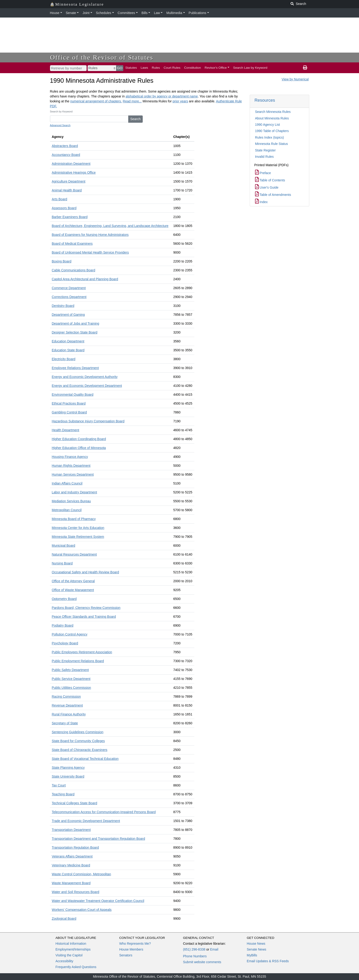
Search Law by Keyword (250, 68)
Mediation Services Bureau (71, 501)
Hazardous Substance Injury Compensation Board (88, 421)
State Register (265, 150)
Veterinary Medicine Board (71, 865)
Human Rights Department (71, 466)
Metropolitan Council (67, 510)
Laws (144, 68)
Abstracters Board (65, 146)
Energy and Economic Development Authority (85, 377)
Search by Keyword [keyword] (61, 111)
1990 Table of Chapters (272, 131)
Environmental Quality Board (73, 395)
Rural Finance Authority (69, 714)
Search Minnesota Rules (273, 112)
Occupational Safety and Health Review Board (85, 572)
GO (120, 68)
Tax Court (59, 785)
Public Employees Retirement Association (82, 652)
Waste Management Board (71, 883)
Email (214, 949)
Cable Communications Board (74, 270)
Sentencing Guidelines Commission (78, 732)
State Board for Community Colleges (78, 741)
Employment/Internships (73, 949)
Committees (126, 13)
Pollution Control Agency (70, 634)
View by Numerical (295, 79)
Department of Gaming (68, 315)
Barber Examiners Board (70, 217)
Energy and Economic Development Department (87, 386)
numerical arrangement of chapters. (96, 101)
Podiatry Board (63, 625)
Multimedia (174, 13)
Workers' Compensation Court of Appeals (82, 910)
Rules (156, 68)
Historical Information (71, 944)
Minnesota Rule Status (272, 144)
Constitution (192, 68)
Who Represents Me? (135, 944)
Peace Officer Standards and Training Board (84, 617)
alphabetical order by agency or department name (162, 96)
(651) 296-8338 (194, 949)
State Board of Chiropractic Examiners (80, 750)
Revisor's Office (216, 68)
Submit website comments (202, 962)
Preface (263, 173)
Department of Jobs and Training (76, 323)
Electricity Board (64, 359)
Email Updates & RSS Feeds (268, 961)
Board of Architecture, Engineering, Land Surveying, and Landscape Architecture (110, 226)
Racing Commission (66, 696)
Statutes (131, 68)
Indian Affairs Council (67, 483)
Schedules (104, 13)
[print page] (305, 68)
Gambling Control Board (69, 412)
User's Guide (267, 187)
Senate (71, 13)
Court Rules (172, 68)
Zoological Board (64, 919)
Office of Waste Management (73, 590)
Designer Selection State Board (75, 332)
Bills (145, 13)
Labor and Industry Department (75, 492)
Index (261, 202)
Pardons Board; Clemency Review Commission (86, 608)
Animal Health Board (67, 190)
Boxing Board (62, 261)
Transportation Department (71, 830)
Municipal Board (64, 546)
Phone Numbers (195, 956)
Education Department (68, 341)
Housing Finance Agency (70, 457)
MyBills (252, 955)
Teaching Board (63, 794)
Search (135, 119)
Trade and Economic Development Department (86, 821)
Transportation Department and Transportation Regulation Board (99, 839)
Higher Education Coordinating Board (79, 439)
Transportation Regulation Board (75, 847)
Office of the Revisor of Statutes (102, 57)
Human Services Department (73, 474)
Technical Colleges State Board (75, 803)
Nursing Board (62, 563)
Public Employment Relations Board (78, 661)
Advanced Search (60, 125)
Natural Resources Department (74, 554)
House (55, 13)
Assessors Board (64, 208)
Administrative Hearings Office (74, 172)
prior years (180, 101)
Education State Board (68, 350)
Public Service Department (71, 679)
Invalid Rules (264, 157)
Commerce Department (69, 288)
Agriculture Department (69, 181)
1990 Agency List (268, 125)
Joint (86, 13)
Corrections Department (69, 297)
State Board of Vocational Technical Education (85, 759)
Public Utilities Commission (71, 688)
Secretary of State (65, 723)
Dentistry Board (63, 306)
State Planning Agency (68, 768)
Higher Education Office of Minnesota (79, 448)
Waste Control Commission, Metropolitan (82, 874)
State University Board (68, 776)
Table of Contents (270, 180)
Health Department (66, 430)
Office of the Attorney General (73, 581)
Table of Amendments (273, 195)
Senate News (257, 949)
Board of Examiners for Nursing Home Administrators (90, 235)
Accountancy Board (66, 155)
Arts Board (60, 199)
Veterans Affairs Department (72, 856)
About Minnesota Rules (272, 118)
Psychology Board (65, 643)
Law (157, 13)
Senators (126, 955)
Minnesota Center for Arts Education (78, 528)
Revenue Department (67, 705)
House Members (131, 949)
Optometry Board (64, 599)
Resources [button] (265, 100)
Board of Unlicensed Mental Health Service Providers (90, 252)
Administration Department (71, 164)
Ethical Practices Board (69, 403)
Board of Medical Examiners (72, 244)
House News (256, 944)
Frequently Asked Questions (76, 967)
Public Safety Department (70, 670)
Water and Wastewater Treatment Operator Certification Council (98, 901)
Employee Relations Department (75, 368)
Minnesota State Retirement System (78, 537)
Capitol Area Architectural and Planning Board (85, 279)
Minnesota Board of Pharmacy (74, 519)
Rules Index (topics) (270, 137)
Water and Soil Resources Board (76, 892)
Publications (198, 13)
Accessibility (64, 961)
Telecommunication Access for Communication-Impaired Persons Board (104, 812)
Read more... (132, 101)
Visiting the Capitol (69, 955)
